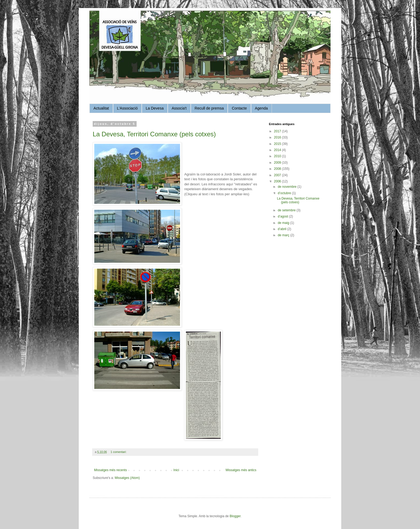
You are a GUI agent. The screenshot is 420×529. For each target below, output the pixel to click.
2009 (278, 163)
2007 (278, 175)
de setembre (287, 210)
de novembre (288, 187)
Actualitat (101, 108)
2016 (278, 137)
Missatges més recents (110, 470)
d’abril (282, 229)
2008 (278, 169)
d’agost (283, 216)
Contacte (239, 108)
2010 (278, 156)
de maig (284, 223)
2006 (278, 181)
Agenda (261, 108)
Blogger (235, 516)
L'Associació (127, 108)
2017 (278, 131)
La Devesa (155, 108)
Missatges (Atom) (127, 478)
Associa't (179, 108)
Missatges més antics (241, 470)
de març (284, 235)
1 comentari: (119, 452)
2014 (278, 150)
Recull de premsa (209, 108)
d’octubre (285, 193)
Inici (176, 470)
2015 (278, 144)
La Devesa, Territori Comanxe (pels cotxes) (154, 134)
